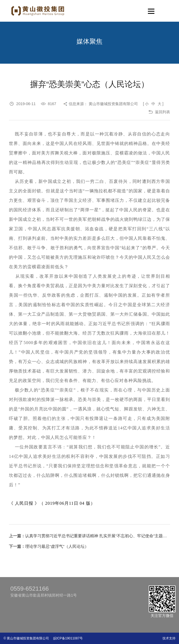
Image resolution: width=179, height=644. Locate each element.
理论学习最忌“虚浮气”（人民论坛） (57, 546)
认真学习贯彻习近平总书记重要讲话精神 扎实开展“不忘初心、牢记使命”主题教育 (98, 536)
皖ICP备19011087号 (66, 638)
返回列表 (163, 112)
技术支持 (169, 638)
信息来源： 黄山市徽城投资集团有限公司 (103, 104)
